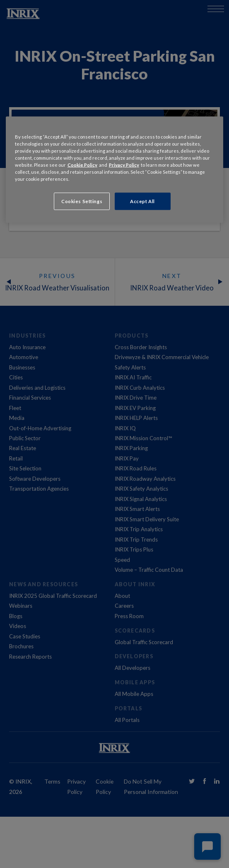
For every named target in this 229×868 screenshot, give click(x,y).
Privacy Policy (124, 164)
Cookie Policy (82, 164)
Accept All (142, 201)
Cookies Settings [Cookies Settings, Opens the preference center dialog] (82, 201)
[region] (114, 169)
